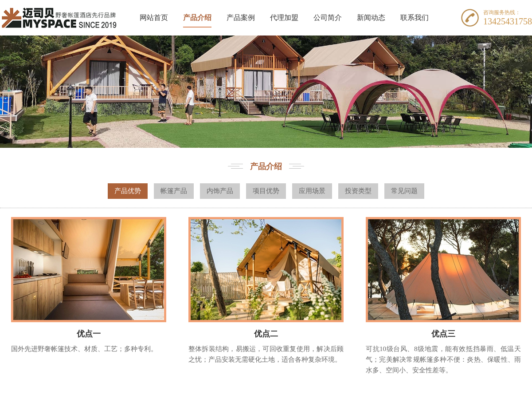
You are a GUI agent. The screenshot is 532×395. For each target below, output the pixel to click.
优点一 (89, 334)
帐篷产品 (174, 191)
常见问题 (404, 191)
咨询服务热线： (502, 12)
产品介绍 (197, 18)
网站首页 (154, 18)
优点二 (266, 334)
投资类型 (358, 191)
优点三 (443, 334)
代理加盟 (284, 18)
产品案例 (241, 18)
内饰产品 (220, 191)
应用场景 (312, 191)
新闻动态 (371, 18)
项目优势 (266, 191)
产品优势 (128, 191)
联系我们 (415, 18)
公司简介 (328, 18)
